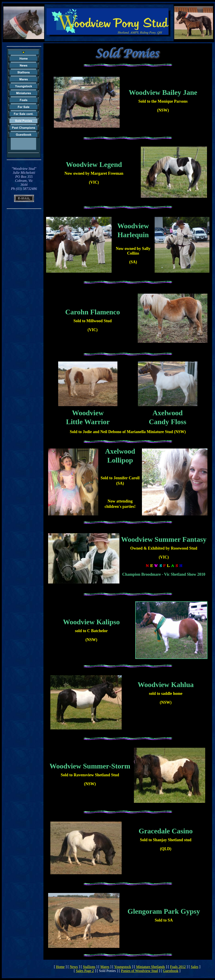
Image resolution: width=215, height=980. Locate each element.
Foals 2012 (178, 967)
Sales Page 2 (85, 971)
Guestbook (171, 971)
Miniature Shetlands (150, 967)
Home (60, 967)
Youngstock (123, 967)
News (74, 967)
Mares (105, 967)
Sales (195, 967)
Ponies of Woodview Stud (139, 971)
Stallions (89, 967)
